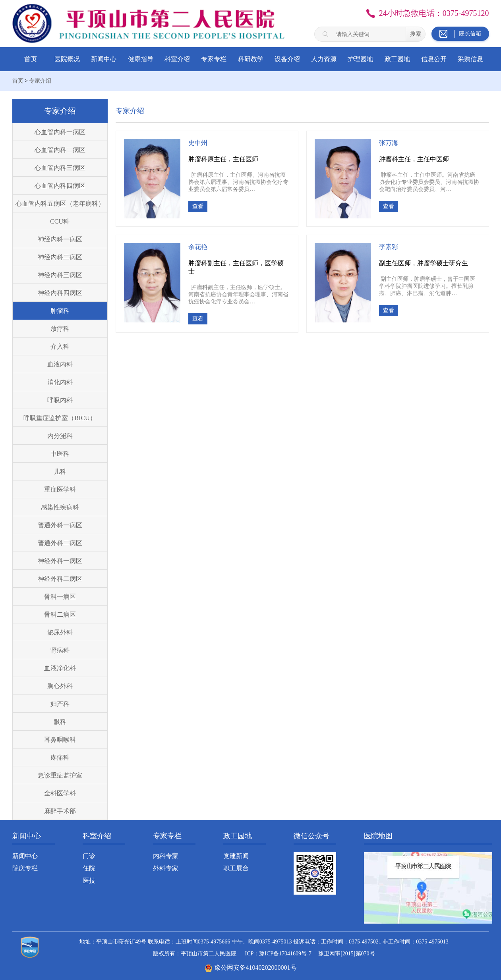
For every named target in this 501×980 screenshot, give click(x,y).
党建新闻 (236, 856)
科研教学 (251, 59)
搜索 (416, 34)
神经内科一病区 (60, 239)
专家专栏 (214, 59)
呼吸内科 (60, 400)
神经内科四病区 (60, 293)
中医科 (60, 454)
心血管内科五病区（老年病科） (60, 204)
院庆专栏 (25, 868)
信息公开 (434, 59)
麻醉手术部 (60, 811)
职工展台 (236, 868)
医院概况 (67, 59)
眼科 (60, 722)
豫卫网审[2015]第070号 (346, 954)
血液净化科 (60, 668)
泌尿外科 (60, 632)
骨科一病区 (60, 597)
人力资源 (324, 59)
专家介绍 (40, 81)
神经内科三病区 (60, 275)
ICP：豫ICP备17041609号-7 (278, 954)
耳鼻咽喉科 (60, 740)
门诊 (89, 856)
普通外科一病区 (60, 525)
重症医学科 (60, 489)
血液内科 (60, 364)
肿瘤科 (60, 311)
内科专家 (166, 856)
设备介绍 (287, 59)
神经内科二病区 (60, 257)
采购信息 (470, 59)
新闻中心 (104, 59)
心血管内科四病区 (60, 186)
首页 (31, 59)
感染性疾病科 (60, 507)
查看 (198, 206)
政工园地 (397, 59)
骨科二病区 (60, 614)
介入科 (60, 346)
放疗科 (60, 329)
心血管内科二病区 (60, 150)
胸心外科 (60, 686)
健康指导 (141, 59)
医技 (89, 881)
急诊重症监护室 (60, 775)
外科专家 (166, 868)
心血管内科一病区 (60, 132)
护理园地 (360, 59)
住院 (89, 868)
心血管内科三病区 (60, 168)
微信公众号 (311, 836)
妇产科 (60, 704)
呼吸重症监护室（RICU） (60, 418)
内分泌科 (60, 436)
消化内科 (60, 382)
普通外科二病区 (60, 543)
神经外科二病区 (60, 579)
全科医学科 (60, 793)
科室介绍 (177, 59)
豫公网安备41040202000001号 (255, 967)
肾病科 (60, 650)
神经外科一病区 (60, 561)
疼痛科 (60, 757)
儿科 (60, 472)
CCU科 (60, 221)
